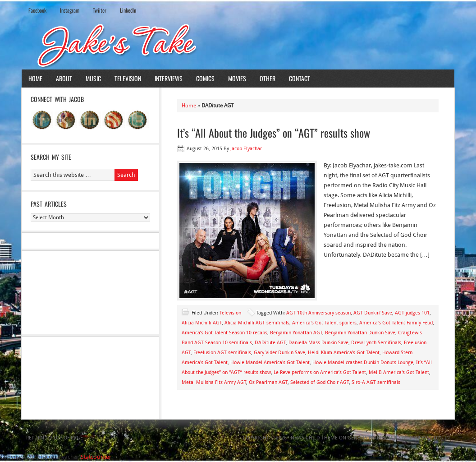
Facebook (37, 10)
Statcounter (96, 457)
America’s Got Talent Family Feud (396, 323)
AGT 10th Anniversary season (318, 313)
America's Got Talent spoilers (324, 323)
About (64, 78)
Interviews (169, 78)
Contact (300, 78)
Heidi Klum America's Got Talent (344, 353)
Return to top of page (55, 438)
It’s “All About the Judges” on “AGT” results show (274, 133)
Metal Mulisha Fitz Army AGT (214, 382)
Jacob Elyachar (246, 149)
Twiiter (100, 10)
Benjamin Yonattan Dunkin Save (360, 333)
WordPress (416, 438)
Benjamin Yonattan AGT (296, 333)
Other (268, 78)
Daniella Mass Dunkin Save (318, 343)
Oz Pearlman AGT (268, 382)
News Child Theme (314, 438)
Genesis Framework (373, 438)
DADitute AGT (270, 343)
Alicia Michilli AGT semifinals (257, 323)
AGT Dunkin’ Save (373, 313)
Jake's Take (238, 45)
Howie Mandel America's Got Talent (270, 363)
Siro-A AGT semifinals (376, 382)
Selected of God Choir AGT (320, 382)
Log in (442, 438)
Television (128, 78)
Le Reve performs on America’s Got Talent (320, 372)
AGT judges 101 (412, 313)
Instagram (70, 10)
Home (35, 78)
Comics (205, 78)
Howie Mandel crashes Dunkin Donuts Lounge (363, 363)
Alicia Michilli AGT (202, 323)
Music (93, 78)
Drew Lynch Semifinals (376, 343)
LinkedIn (128, 10)
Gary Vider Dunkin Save (279, 353)
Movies (237, 78)
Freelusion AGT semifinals (222, 353)
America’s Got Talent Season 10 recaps (224, 333)
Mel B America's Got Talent (399, 372)
